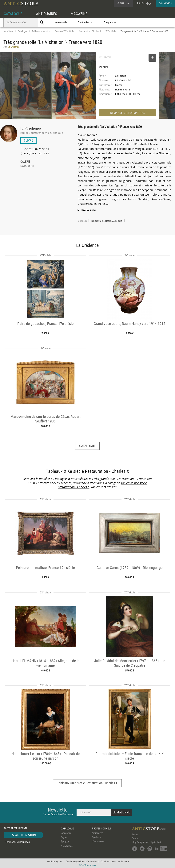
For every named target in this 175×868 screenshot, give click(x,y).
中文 (149, 3)
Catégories (66, 833)
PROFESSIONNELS (102, 828)
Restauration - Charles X (90, 31)
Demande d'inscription (18, 842)
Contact (136, 838)
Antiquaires (97, 833)
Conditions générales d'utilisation (81, 861)
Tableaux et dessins (41, 31)
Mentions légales (54, 861)
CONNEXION (165, 3)
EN (143, 3)
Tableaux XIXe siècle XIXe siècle (107, 221)
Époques (65, 841)
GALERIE (25, 162)
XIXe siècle (111, 31)
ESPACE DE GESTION (23, 835)
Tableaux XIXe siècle (64, 31)
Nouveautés (61, 22)
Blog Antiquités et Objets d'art (146, 842)
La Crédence (31, 129)
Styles (64, 837)
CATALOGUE (13, 14)
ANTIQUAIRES (46, 14)
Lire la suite (88, 210)
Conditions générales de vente (115, 861)
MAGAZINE (79, 14)
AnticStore (8, 31)
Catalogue (23, 31)
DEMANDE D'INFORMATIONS (128, 113)
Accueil (135, 834)
